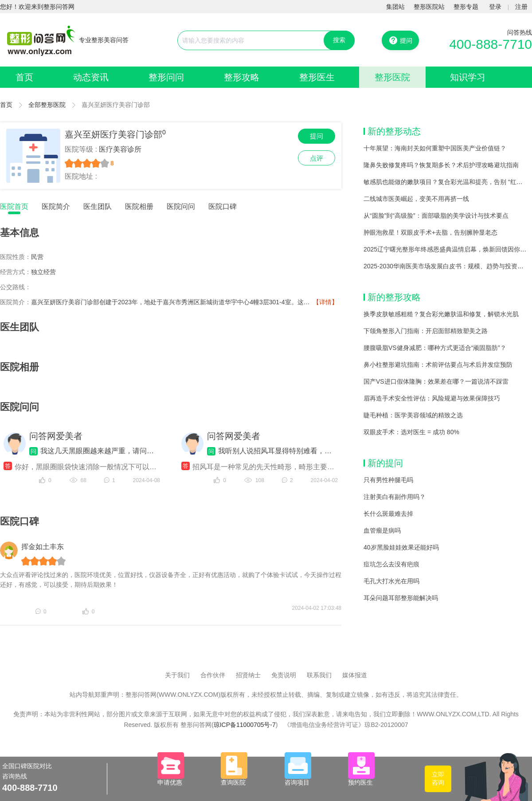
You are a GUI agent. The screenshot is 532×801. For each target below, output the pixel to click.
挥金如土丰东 (43, 547)
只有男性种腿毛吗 (388, 480)
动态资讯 (91, 77)
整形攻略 (242, 77)
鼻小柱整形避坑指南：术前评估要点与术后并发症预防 (438, 365)
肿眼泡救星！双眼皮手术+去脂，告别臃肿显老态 (430, 232)
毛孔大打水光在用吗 (391, 581)
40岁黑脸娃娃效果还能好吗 (401, 547)
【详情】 (325, 302)
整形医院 (392, 77)
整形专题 (466, 7)
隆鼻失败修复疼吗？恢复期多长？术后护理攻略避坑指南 (441, 165)
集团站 (395, 7)
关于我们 (177, 675)
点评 (317, 158)
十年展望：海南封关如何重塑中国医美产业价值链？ (435, 148)
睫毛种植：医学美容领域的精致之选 (413, 415)
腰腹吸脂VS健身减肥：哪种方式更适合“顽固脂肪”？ (435, 348)
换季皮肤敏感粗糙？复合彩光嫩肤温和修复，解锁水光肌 (441, 314)
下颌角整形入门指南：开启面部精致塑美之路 (426, 331)
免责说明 (284, 675)
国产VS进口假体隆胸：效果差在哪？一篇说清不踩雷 (436, 381)
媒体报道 (355, 675)
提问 (317, 136)
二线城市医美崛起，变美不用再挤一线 (416, 199)
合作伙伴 (213, 675)
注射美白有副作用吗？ (395, 497)
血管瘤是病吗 (382, 530)
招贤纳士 (248, 675)
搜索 (339, 40)
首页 (24, 77)
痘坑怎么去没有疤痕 (391, 564)
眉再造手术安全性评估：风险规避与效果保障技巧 (432, 398)
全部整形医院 (47, 105)
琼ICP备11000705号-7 (245, 725)
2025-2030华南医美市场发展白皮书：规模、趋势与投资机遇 (447, 266)
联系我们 (319, 675)
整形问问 (166, 77)
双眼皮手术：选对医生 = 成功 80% (411, 432)
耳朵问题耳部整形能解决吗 (401, 598)
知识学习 (468, 77)
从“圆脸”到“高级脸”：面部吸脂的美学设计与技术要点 (436, 216)
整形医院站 (429, 7)
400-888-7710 (491, 44)
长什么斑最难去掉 (388, 514)
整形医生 (317, 77)
